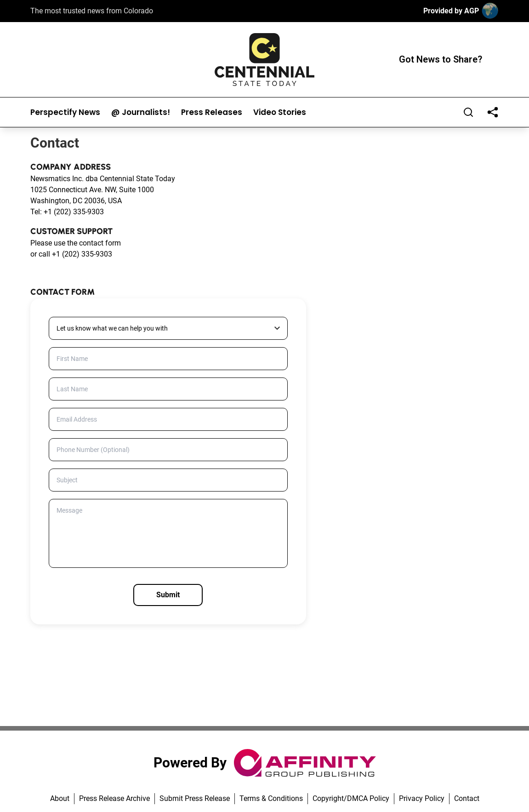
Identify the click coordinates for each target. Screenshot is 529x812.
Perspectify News (65, 112)
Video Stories (280, 112)
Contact (467, 798)
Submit (168, 595)
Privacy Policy (422, 798)
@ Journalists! (141, 112)
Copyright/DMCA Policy (351, 798)
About (60, 798)
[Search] (468, 112)
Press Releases (212, 112)
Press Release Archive (114, 798)
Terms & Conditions (271, 798)
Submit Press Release (195, 798)
